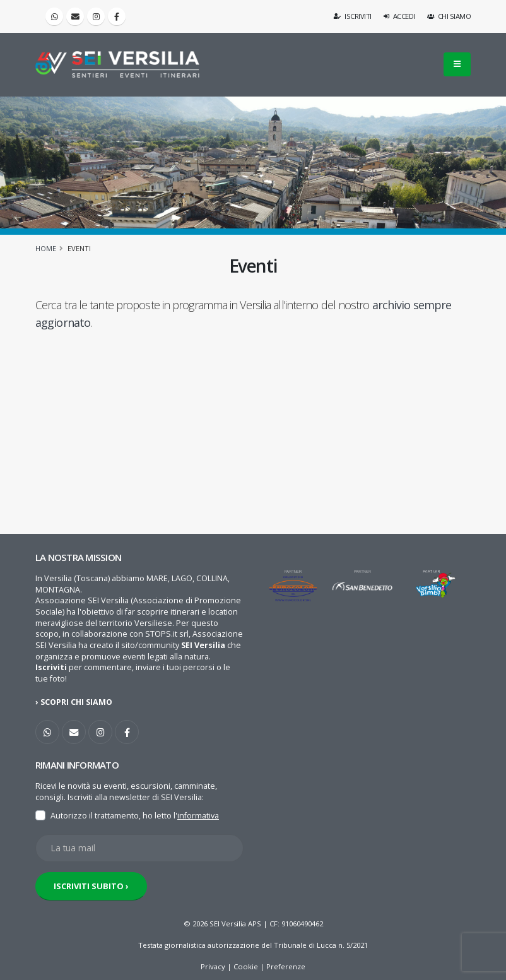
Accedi (399, 16)
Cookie (246, 966)
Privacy (213, 966)
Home (46, 248)
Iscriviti (353, 16)
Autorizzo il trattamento (95, 816)
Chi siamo (449, 16)
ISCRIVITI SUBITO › (91, 886)
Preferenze (286, 966)
